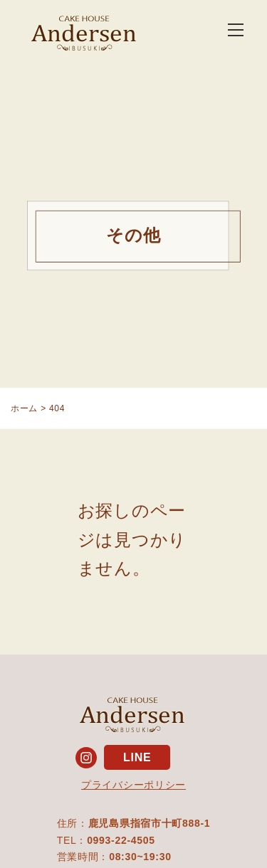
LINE (137, 757)
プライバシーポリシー (133, 785)
